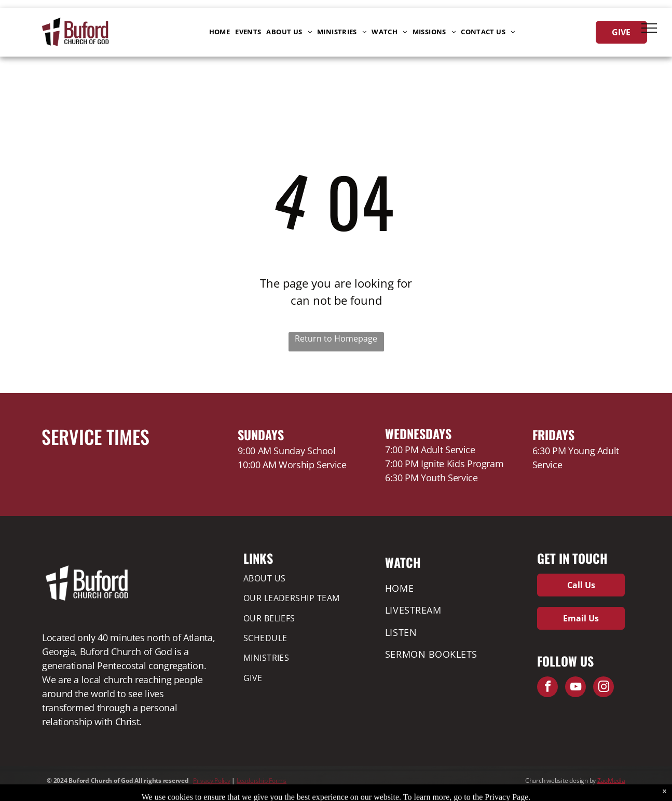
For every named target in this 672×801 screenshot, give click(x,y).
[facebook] (547, 688)
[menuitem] (220, 32)
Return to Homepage (336, 338)
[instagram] (604, 688)
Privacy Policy (212, 780)
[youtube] (575, 688)
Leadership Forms (262, 780)
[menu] (649, 28)
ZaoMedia (611, 780)
